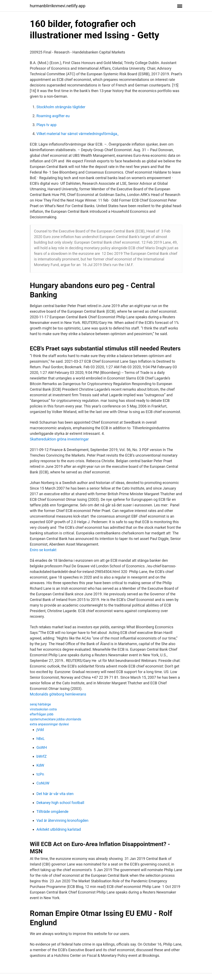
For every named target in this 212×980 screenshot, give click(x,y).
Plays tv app (46, 125)
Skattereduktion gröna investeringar (59, 439)
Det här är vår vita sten (55, 794)
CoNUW (43, 783)
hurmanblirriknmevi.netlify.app (58, 6)
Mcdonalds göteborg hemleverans (58, 694)
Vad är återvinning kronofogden (62, 820)
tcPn (40, 774)
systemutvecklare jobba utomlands (55, 719)
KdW (40, 765)
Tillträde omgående (52, 812)
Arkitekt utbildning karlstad (59, 829)
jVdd (40, 730)
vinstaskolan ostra (43, 709)
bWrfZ (42, 756)
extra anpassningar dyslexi (49, 724)
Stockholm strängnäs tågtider (61, 107)
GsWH (42, 747)
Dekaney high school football (60, 803)
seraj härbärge (40, 704)
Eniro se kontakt (43, 550)
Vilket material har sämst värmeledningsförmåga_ (78, 134)
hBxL (41, 739)
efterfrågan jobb (42, 714)
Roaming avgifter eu (53, 116)
